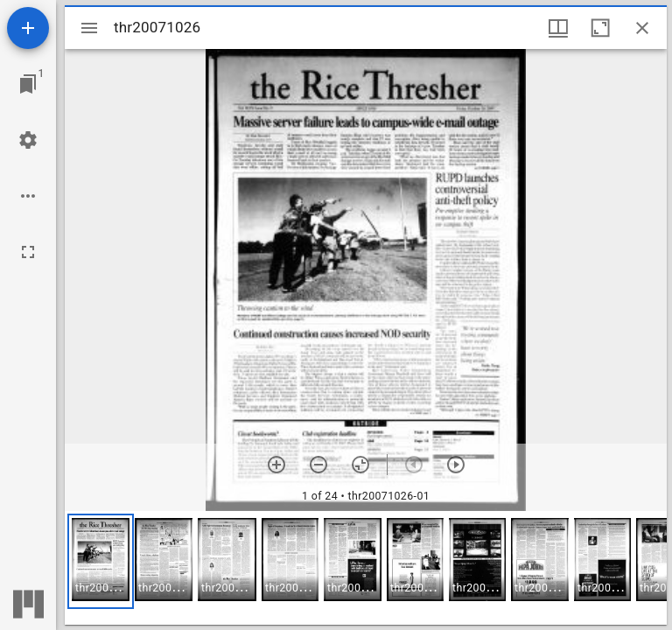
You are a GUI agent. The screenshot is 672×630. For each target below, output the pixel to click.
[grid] (366, 568)
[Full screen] (28, 252)
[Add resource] (28, 28)
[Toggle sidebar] (89, 28)
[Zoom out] (318, 465)
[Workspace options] (28, 196)
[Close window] (642, 28)
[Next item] (456, 465)
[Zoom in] (276, 465)
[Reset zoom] (360, 465)
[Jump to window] (28, 84)
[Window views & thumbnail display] (558, 28)
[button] (101, 561)
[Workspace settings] (28, 140)
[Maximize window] (600, 28)
